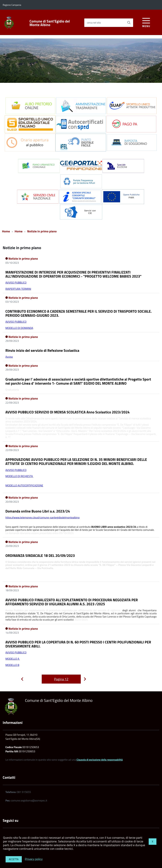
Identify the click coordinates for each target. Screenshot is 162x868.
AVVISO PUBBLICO (16, 283)
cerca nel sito (94, 23)
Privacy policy (34, 859)
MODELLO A (13, 659)
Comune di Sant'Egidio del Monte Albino (50, 23)
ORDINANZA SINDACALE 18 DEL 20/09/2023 (40, 556)
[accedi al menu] (146, 22)
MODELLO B (12, 665)
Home (6, 231)
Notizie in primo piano (42, 231)
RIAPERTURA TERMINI (18, 289)
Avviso (9, 357)
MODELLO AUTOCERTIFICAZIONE (24, 485)
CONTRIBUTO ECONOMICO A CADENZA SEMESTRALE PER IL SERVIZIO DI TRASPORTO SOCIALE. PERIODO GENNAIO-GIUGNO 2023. (79, 313)
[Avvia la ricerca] (129, 23)
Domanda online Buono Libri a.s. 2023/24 (38, 511)
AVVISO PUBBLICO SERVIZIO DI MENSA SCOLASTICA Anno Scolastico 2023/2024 (67, 412)
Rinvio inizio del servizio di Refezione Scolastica (42, 350)
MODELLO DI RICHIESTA (19, 476)
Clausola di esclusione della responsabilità (100, 760)
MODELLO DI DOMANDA (19, 328)
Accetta (14, 859)
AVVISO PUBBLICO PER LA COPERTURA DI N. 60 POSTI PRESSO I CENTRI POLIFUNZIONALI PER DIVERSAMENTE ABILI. (78, 644)
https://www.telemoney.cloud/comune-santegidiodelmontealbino (42, 517)
